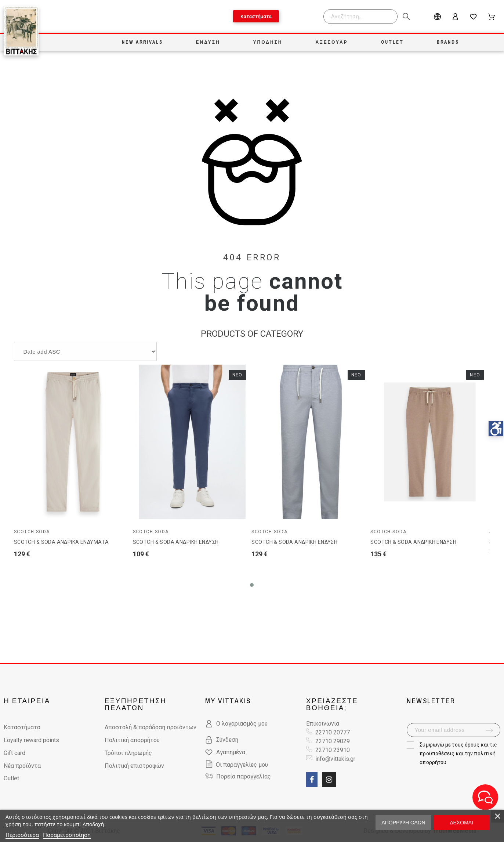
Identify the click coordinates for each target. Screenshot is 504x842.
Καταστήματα (22, 727)
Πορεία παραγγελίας (244, 776)
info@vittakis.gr (335, 759)
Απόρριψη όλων (403, 823)
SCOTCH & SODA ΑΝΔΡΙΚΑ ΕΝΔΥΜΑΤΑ (61, 542)
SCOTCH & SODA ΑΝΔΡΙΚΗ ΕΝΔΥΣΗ (176, 542)
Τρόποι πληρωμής (128, 753)
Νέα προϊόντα (22, 766)
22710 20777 (333, 732)
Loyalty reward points (31, 740)
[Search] (360, 17)
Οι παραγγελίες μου (237, 765)
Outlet (11, 778)
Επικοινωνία (323, 724)
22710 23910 (333, 750)
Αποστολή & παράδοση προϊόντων (151, 727)
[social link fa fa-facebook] (312, 780)
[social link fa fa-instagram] (329, 780)
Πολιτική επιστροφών (134, 766)
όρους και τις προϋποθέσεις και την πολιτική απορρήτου (458, 754)
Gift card (14, 753)
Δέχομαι (461, 823)
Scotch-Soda (32, 532)
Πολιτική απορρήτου (132, 740)
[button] (252, 585)
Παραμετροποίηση (67, 835)
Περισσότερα (22, 835)
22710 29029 (333, 741)
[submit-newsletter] (489, 730)
